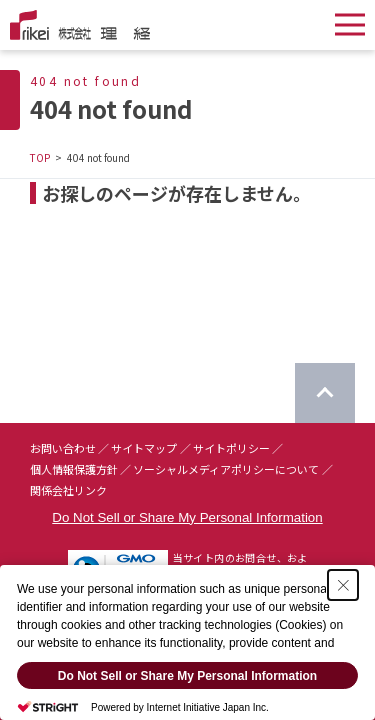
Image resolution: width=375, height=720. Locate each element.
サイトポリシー (231, 448)
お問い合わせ (63, 448)
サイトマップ (144, 448)
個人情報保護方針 (74, 469)
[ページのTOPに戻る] (325, 393)
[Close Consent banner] (343, 585)
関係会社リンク (68, 490)
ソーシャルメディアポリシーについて (226, 469)
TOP (40, 157)
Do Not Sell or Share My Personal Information (187, 517)
